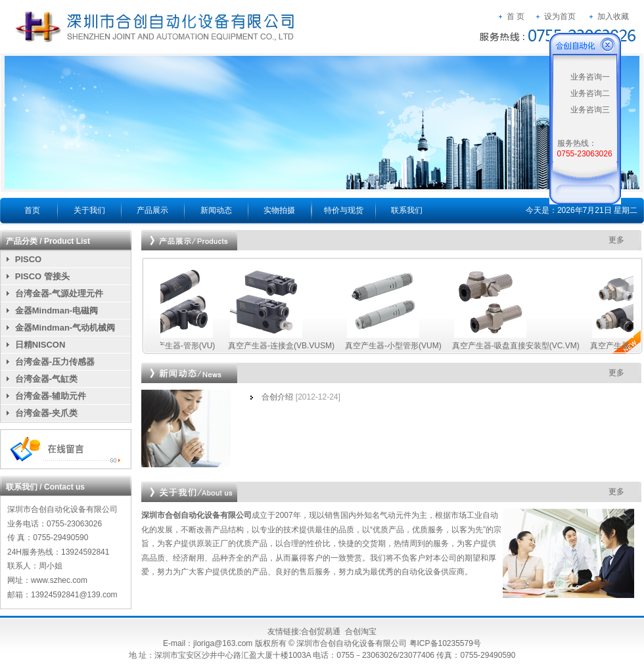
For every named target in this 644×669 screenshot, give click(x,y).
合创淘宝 (361, 632)
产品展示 (152, 210)
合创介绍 (277, 397)
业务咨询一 (590, 77)
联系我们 (407, 210)
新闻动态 (216, 210)
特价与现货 (344, 210)
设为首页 (560, 16)
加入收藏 (613, 16)
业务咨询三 (590, 110)
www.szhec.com (59, 580)
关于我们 (89, 210)
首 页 (516, 16)
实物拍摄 (279, 210)
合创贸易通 (321, 632)
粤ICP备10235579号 (445, 643)
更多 (616, 240)
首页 (32, 210)
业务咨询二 (590, 93)
